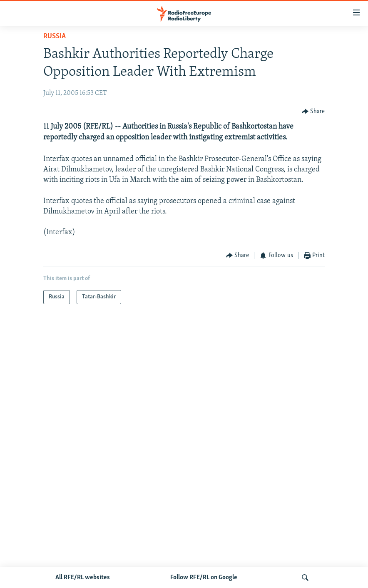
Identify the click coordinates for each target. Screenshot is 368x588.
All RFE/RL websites (83, 578)
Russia (55, 36)
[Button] (313, 111)
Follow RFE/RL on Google (204, 578)
